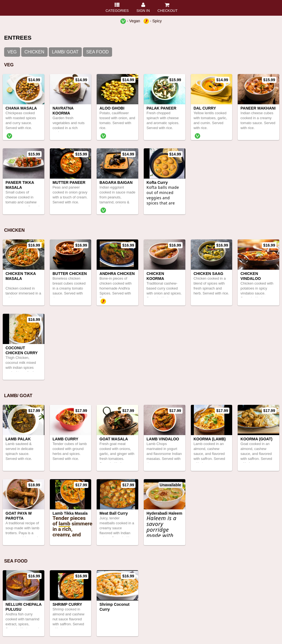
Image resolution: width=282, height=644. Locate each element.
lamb (64, 524)
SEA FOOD (97, 52)
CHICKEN (34, 52)
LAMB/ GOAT (65, 52)
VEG (12, 52)
